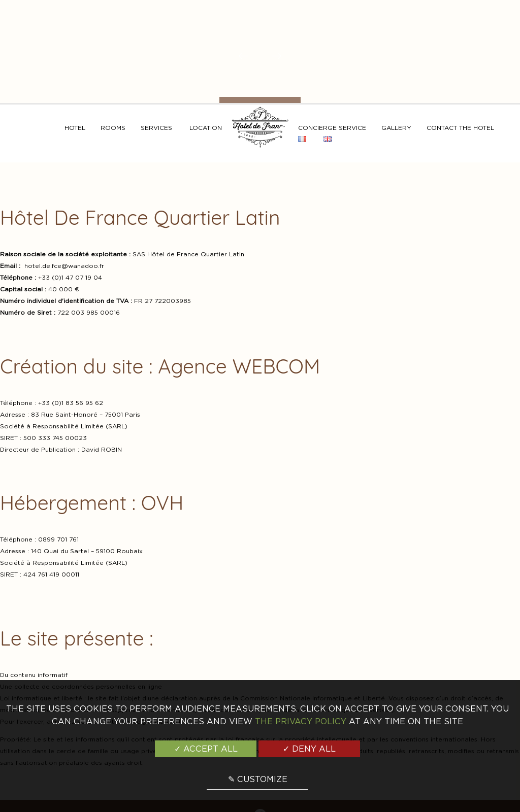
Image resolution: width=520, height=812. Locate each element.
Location (206, 128)
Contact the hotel (460, 128)
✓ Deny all (309, 749)
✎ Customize (258, 779)
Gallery (396, 128)
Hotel (75, 128)
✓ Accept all (206, 749)
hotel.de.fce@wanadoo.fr (64, 266)
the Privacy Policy (301, 721)
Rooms (113, 128)
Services (156, 128)
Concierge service (332, 128)
